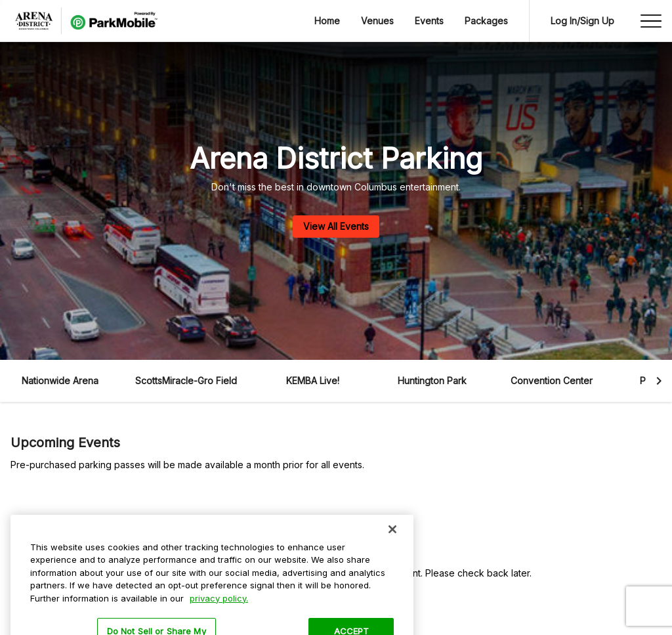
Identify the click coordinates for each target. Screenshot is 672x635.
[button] (60, 381)
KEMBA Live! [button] (313, 381)
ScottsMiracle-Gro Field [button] (186, 381)
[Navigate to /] (84, 21)
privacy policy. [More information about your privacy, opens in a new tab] (219, 610)
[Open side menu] (651, 21)
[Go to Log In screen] (582, 21)
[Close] (392, 541)
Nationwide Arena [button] (60, 381)
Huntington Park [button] (432, 381)
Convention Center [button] (552, 381)
